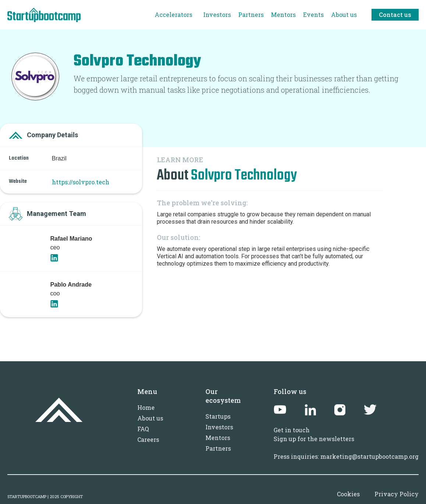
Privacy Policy (397, 494)
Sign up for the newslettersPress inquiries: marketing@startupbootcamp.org (346, 448)
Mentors (218, 438)
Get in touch (292, 430)
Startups (218, 416)
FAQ (143, 429)
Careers (148, 439)
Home (146, 407)
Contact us (395, 15)
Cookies (348, 494)
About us (150, 418)
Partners (218, 448)
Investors (219, 427)
